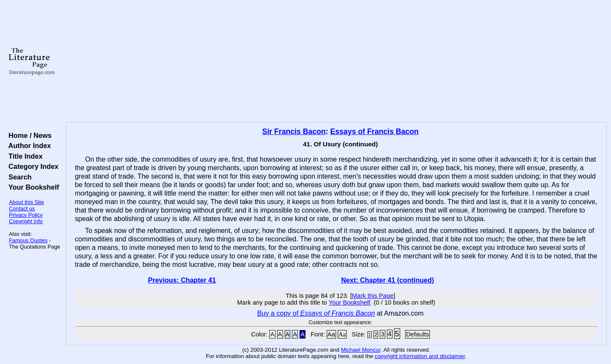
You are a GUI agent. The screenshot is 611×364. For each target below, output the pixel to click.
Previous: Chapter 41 (182, 280)
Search (18, 177)
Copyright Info (26, 221)
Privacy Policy (26, 215)
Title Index (24, 156)
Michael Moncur (360, 350)
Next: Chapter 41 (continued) (388, 280)
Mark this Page (373, 296)
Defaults (418, 334)
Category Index (32, 166)
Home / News (28, 135)
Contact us (22, 209)
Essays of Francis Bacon (374, 132)
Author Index (28, 146)
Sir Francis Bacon (294, 132)
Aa (331, 334)
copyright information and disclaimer (420, 356)
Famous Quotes (28, 240)
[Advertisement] (336, 62)
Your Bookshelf (32, 187)
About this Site (27, 202)
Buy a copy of (316, 313)
